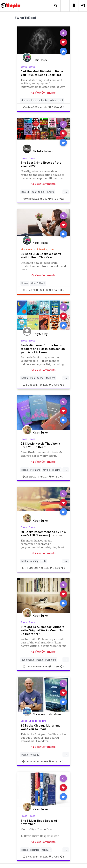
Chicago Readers (37, 721)
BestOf (25, 192)
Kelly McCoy (40, 334)
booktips (35, 850)
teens (40, 378)
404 (44, 107)
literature (35, 470)
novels (46, 470)
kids (33, 378)
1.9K (44, 290)
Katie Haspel (41, 60)
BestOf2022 (38, 192)
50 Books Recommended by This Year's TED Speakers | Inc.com (43, 534)
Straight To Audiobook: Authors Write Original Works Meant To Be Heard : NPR (42, 630)
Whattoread (57, 100)
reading (56, 470)
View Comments (43, 93)
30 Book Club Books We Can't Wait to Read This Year (41, 256)
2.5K (43, 667)
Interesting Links (46, 249)
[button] (56, 6)
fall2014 (46, 850)
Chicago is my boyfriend (48, 714)
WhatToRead (38, 283)
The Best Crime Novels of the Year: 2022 (41, 164)
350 (44, 199)
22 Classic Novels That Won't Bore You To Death (40, 445)
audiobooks (28, 660)
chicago (35, 755)
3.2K (44, 857)
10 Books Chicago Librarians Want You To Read (40, 727)
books (25, 378)
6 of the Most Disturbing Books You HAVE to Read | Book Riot (42, 73)
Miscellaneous (28, 249)
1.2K (44, 385)
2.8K (45, 568)
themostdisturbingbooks (35, 100)
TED (43, 561)
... (65, 192)
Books (24, 67)
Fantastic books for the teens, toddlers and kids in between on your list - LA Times (43, 349)
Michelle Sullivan (43, 151)
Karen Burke (40, 433)
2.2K (44, 477)
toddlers (51, 378)
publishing (51, 660)
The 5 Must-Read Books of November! (39, 822)
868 (44, 761)
